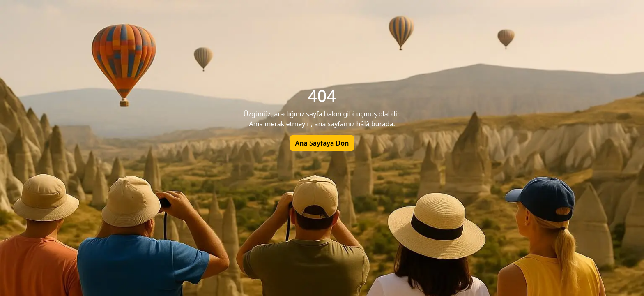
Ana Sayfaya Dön (322, 143)
